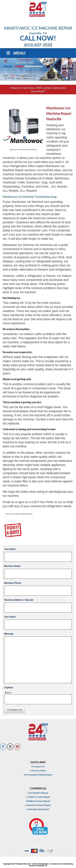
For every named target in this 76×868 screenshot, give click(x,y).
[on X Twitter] (10, 747)
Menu (15, 53)
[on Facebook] (3, 747)
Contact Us (15, 710)
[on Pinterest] (17, 747)
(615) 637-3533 (25, 63)
